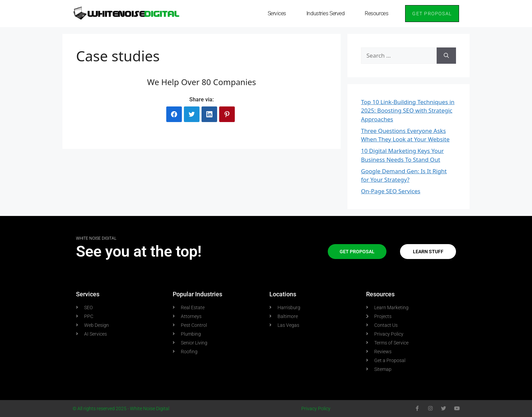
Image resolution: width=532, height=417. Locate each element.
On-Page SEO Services (391, 191)
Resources (376, 13)
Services (277, 13)
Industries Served (325, 13)
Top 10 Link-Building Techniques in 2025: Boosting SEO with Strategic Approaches (408, 111)
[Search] (446, 56)
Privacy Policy (316, 409)
